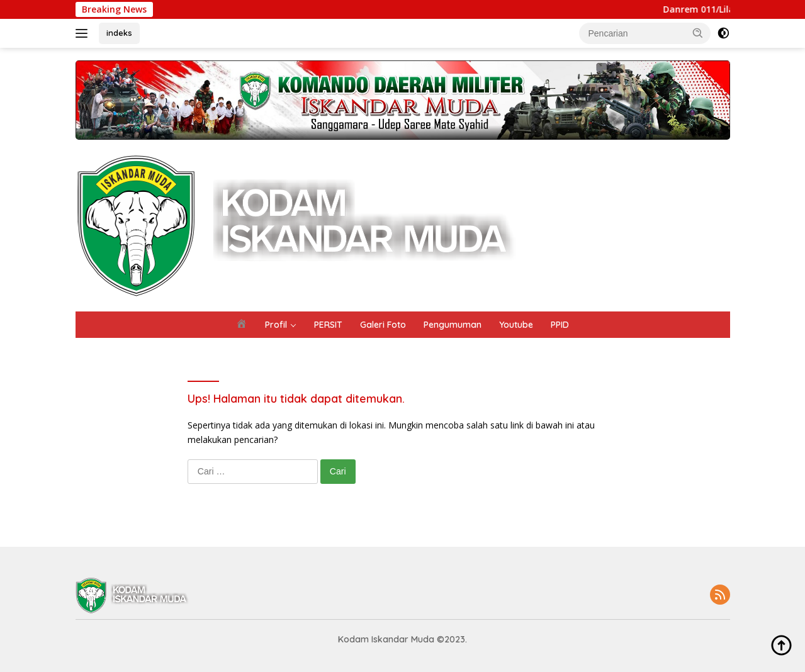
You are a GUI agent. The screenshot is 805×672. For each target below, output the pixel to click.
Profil (276, 325)
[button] (698, 33)
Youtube (516, 325)
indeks (119, 33)
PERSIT (328, 325)
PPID (560, 325)
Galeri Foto (383, 325)
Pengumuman (453, 325)
